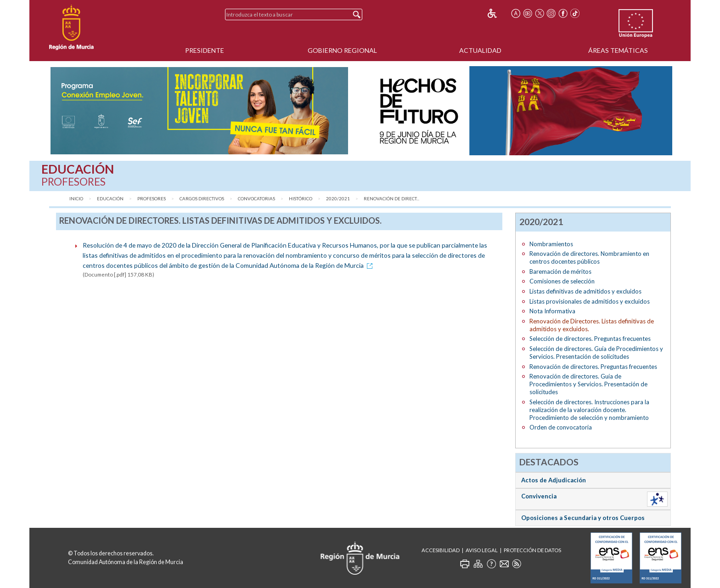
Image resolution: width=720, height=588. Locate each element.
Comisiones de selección (562, 281)
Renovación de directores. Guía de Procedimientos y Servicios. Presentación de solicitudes (588, 384)
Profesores (152, 199)
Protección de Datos (532, 550)
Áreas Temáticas (618, 50)
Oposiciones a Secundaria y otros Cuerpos (583, 518)
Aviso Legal (482, 550)
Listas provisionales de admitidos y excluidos (590, 301)
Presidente (205, 50)
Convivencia (539, 496)
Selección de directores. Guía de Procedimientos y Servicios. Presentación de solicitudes (596, 353)
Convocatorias (256, 199)
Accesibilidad (441, 550)
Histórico (301, 199)
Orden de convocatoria (561, 427)
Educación (110, 199)
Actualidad (480, 50)
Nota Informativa (552, 311)
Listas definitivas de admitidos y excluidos (585, 291)
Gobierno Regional (342, 50)
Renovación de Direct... (391, 199)
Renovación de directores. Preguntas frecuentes (593, 367)
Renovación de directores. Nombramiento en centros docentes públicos (589, 257)
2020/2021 (338, 199)
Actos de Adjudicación (554, 480)
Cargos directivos (202, 199)
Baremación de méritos (560, 271)
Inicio (76, 199)
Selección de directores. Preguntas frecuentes (590, 339)
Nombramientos (551, 244)
